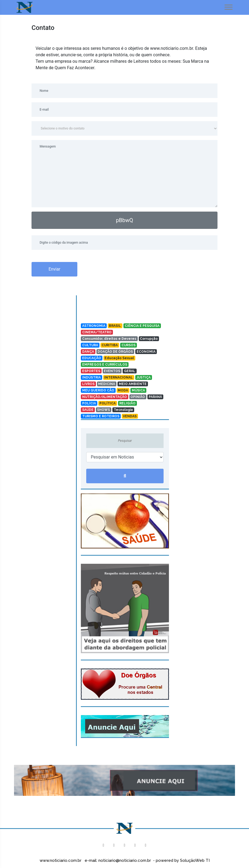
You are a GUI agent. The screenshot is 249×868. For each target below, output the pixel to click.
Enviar (54, 269)
